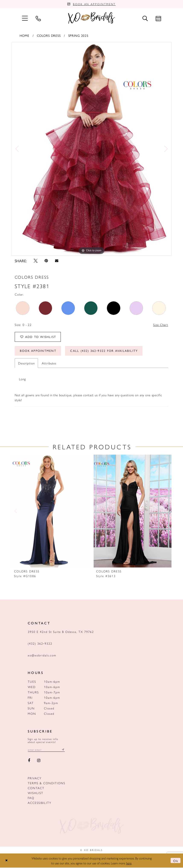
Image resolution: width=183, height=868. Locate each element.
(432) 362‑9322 (40, 644)
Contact (36, 788)
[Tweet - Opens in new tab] (36, 261)
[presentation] (50, 512)
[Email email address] (46, 750)
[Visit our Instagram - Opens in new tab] (39, 761)
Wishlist (36, 793)
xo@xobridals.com (42, 656)
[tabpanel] (91, 149)
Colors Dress (49, 36)
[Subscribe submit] (63, 750)
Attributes (49, 364)
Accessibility (40, 803)
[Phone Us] (38, 18)
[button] (25, 18)
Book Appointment (38, 351)
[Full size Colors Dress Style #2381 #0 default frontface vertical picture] (91, 149)
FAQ (31, 798)
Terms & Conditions (46, 784)
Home (25, 36)
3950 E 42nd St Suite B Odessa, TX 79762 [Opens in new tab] (61, 632)
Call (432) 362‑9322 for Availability (105, 351)
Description (26, 364)
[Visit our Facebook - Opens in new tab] (29, 761)
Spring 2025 (78, 36)
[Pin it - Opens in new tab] (46, 261)
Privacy (35, 779)
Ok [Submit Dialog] (176, 861)
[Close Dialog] (7, 861)
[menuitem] (25, 18)
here (129, 863)
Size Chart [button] (161, 325)
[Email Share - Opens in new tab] (57, 261)
